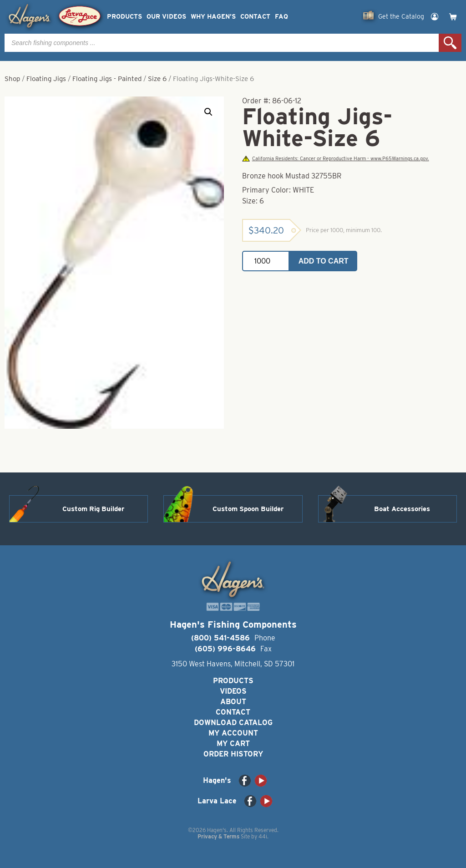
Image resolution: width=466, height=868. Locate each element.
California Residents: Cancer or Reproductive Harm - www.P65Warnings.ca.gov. (335, 159)
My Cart (233, 744)
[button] (208, 112)
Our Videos (166, 17)
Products (124, 17)
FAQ (281, 17)
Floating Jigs (46, 79)
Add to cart (324, 261)
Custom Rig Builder (93, 509)
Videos (233, 691)
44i (263, 836)
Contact (255, 17)
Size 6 (157, 79)
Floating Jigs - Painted (107, 79)
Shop (12, 79)
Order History (233, 754)
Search (450, 43)
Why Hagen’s (213, 17)
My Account (233, 733)
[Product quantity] (266, 261)
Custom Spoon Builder (248, 509)
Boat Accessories (402, 509)
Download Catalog (233, 723)
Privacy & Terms (218, 836)
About (233, 702)
